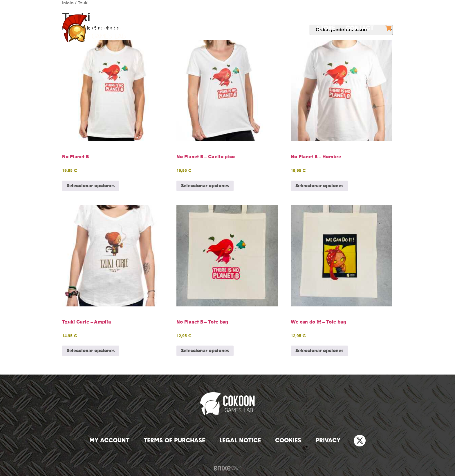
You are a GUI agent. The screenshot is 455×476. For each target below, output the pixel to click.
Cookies (288, 441)
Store (326, 28)
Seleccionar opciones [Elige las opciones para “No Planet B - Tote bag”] (205, 351)
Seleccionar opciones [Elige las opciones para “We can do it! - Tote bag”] (319, 351)
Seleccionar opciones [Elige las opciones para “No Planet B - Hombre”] (319, 186)
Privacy (328, 441)
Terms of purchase (174, 441)
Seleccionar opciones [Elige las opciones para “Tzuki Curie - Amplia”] (91, 351)
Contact (360, 28)
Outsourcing (285, 28)
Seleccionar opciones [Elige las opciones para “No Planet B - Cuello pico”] (205, 186)
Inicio (68, 3)
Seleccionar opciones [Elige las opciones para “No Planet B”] (91, 186)
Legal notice (240, 441)
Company (198, 28)
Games (238, 28)
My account (109, 441)
